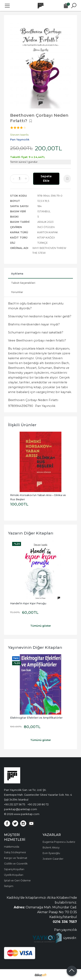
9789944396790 (21, 406)
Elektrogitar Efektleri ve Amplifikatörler (36, 718)
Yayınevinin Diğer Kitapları (35, 647)
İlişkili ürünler (22, 425)
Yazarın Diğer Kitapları (31, 533)
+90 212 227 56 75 (15, 804)
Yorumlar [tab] (17, 292)
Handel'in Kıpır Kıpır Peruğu (28, 603)
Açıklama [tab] (17, 274)
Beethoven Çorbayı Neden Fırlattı (33, 400)
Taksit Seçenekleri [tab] (23, 283)
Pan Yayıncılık (45, 406)
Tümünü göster (41, 626)
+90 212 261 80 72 (38, 804)
